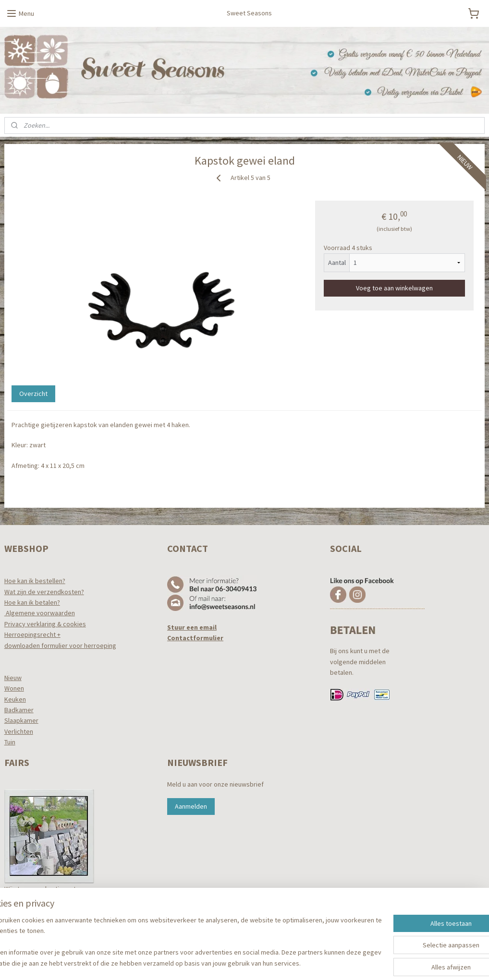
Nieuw (13, 678)
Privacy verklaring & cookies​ (45, 624)
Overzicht (33, 394)
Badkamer (19, 710)
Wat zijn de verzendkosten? (44, 592)
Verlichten (19, 731)
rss (232, 962)
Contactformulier (195, 638)
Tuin (10, 742)
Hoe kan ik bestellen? (35, 581)
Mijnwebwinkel (330, 962)
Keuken (15, 699)
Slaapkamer (21, 720)
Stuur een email (192, 627)
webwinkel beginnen (261, 962)
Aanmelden (191, 806)
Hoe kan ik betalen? (32, 602)
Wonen (14, 688)
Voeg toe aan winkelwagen (394, 288)
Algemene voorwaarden (40, 613)
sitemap (216, 962)
